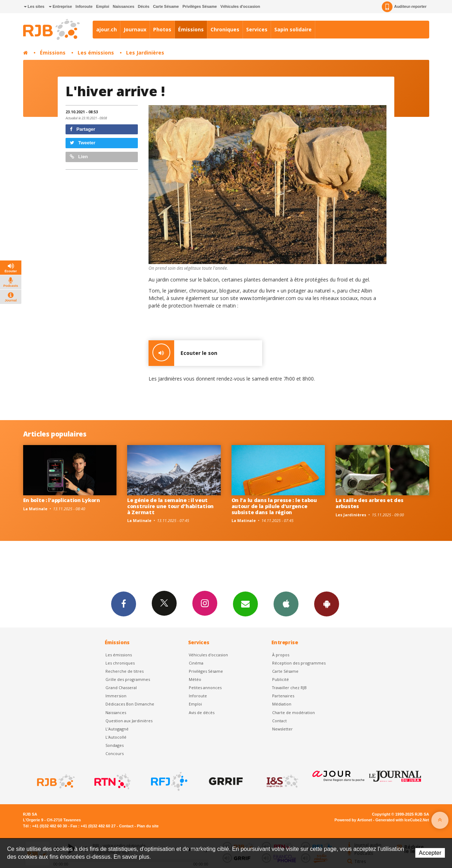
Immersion (116, 696)
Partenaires (283, 696)
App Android (327, 604)
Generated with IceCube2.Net (402, 820)
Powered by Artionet (353, 820)
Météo (195, 679)
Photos (162, 29)
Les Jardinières (145, 53)
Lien (79, 157)
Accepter (430, 853)
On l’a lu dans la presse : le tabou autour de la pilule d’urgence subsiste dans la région (274, 506)
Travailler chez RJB (289, 688)
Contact (279, 721)
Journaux (135, 29)
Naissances (123, 6)
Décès (144, 6)
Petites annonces (205, 688)
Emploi (103, 6)
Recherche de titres (124, 671)
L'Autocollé (116, 737)
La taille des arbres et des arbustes (369, 503)
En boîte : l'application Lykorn (62, 500)
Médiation (282, 704)
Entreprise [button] (60, 6)
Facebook (124, 604)
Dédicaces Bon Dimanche (130, 704)
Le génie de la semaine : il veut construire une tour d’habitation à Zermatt (170, 506)
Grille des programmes (128, 679)
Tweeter (83, 143)
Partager (82, 129)
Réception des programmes (299, 663)
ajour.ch (106, 29)
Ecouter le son (183, 353)
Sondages (115, 745)
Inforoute (84, 6)
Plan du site (148, 826)
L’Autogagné (117, 729)
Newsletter (282, 729)
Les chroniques (120, 663)
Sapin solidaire (293, 29)
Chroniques (225, 29)
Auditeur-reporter (404, 7)
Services (257, 29)
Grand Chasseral (121, 688)
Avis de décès (202, 712)
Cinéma (196, 663)
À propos (281, 655)
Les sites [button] (34, 6)
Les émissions (96, 53)
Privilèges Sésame (200, 6)
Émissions (191, 29)
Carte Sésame (166, 6)
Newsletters (245, 604)
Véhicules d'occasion (240, 6)
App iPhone (286, 604)
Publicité (280, 679)
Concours (115, 753)
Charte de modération (293, 712)
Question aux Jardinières (129, 721)
